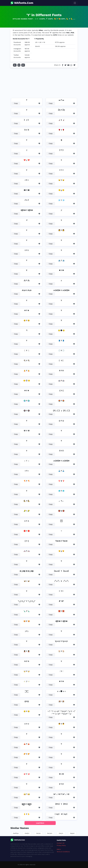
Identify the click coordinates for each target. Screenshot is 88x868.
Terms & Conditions (63, 852)
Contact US (61, 843)
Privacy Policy (61, 845)
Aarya (38, 833)
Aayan (72, 833)
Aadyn (27, 833)
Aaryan (50, 833)
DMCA (59, 849)
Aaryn (61, 833)
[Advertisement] (44, 82)
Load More (40, 823)
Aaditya (16, 833)
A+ (23, 65)
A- (15, 65)
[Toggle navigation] (75, 3)
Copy (16, 103)
